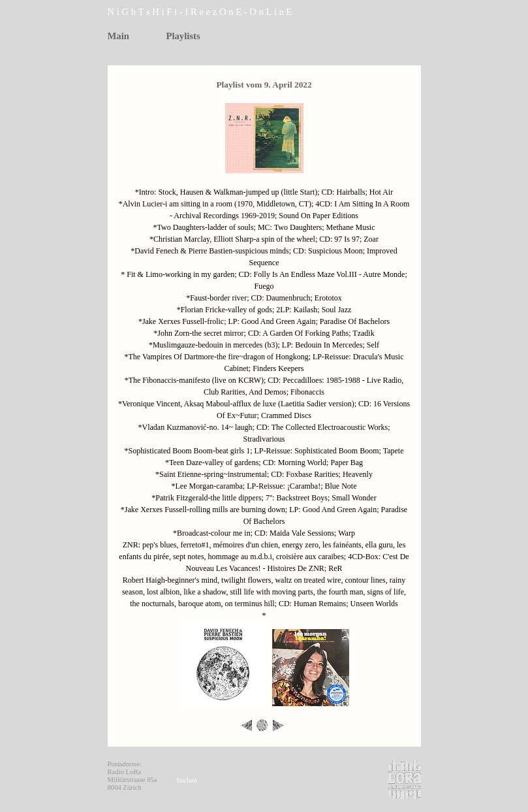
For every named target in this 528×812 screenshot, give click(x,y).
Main (118, 36)
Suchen (187, 780)
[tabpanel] (219, 12)
